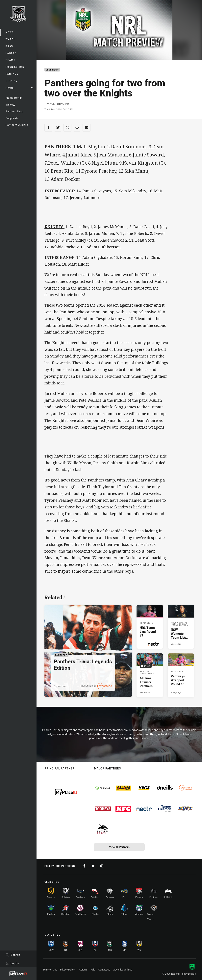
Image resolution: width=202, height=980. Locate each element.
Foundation (15, 67)
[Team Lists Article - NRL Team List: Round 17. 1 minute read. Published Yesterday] (150, 627)
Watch (11, 39)
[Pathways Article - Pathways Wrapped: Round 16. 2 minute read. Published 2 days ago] (181, 675)
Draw (10, 46)
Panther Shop (14, 111)
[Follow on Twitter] (93, 866)
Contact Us (104, 970)
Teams (11, 60)
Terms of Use (50, 970)
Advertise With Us (123, 970)
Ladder (11, 53)
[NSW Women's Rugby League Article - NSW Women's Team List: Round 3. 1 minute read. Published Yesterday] (181, 627)
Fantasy (12, 74)
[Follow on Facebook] (84, 866)
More (19, 88)
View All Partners (119, 847)
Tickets (11, 105)
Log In (12, 963)
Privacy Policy (67, 970)
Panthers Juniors (17, 125)
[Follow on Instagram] (102, 866)
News (10, 32)
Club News (52, 70)
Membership (14, 98)
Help (93, 970)
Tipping (12, 81)
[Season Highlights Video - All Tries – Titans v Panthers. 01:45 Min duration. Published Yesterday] (150, 675)
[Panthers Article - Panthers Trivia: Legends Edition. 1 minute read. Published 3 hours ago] (88, 651)
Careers (83, 970)
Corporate (12, 118)
